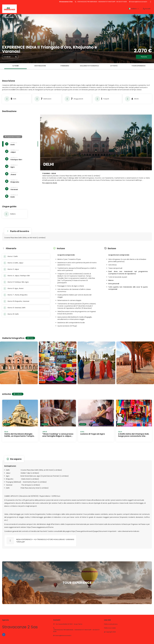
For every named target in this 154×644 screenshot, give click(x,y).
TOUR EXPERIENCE (138, 66)
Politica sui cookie (110, 628)
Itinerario (65, 66)
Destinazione (40, 66)
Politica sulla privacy (111, 624)
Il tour (16, 66)
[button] (50, 183)
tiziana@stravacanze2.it (139, 2)
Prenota (144, 57)
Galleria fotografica (89, 66)
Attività (114, 66)
